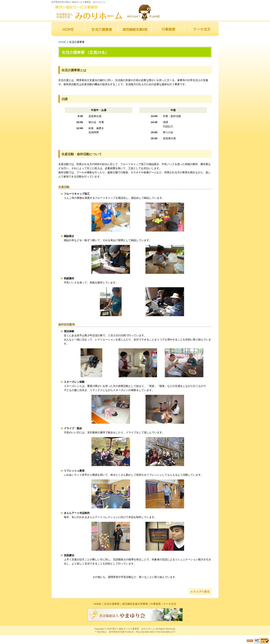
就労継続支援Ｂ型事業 (135, 604)
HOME (62, 42)
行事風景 (156, 604)
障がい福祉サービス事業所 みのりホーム (134, 629)
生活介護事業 (112, 604)
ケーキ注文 (170, 604)
